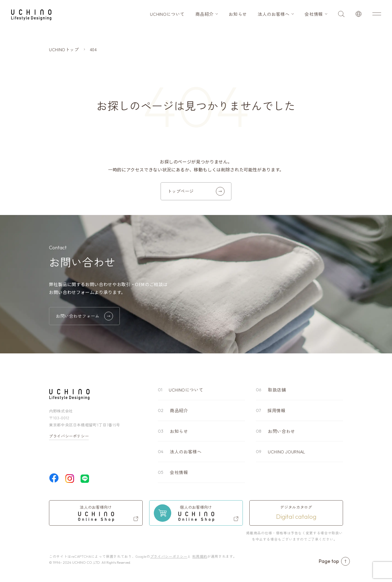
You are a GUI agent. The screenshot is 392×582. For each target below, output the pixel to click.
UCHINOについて (167, 14)
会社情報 (314, 14)
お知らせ (238, 14)
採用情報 (276, 410)
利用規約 (200, 556)
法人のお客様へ (274, 14)
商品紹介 (205, 14)
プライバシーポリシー (69, 436)
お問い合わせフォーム (84, 316)
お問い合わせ (281, 431)
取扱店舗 (277, 390)
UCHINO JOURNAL (287, 451)
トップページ (196, 191)
